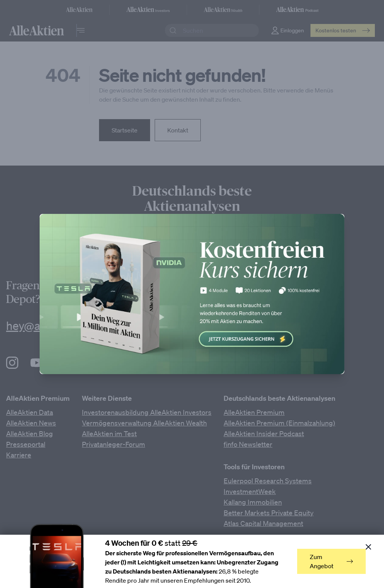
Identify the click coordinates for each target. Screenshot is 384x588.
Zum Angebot (331, 561)
